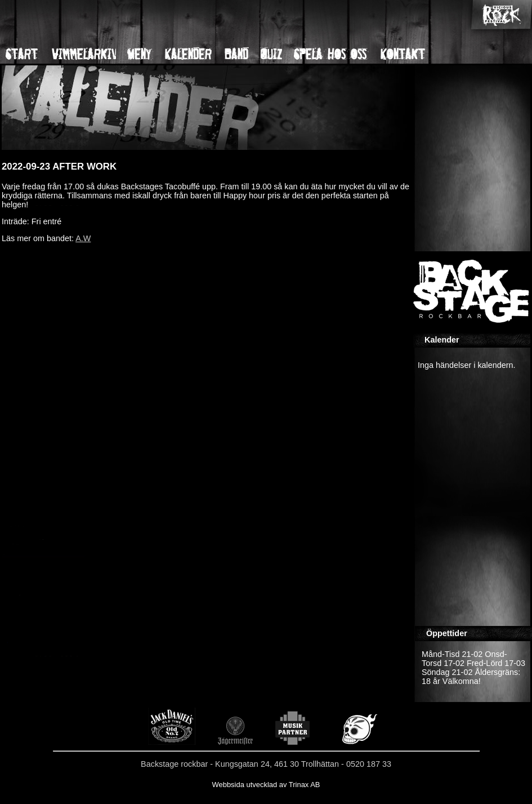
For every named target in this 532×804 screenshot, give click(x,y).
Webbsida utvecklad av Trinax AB (266, 785)
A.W (83, 238)
